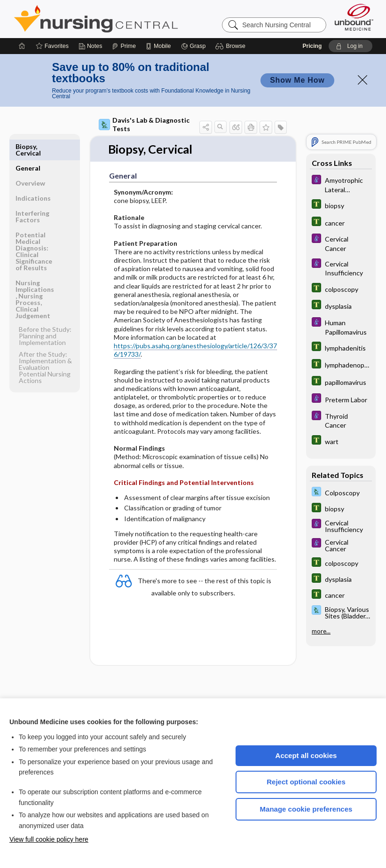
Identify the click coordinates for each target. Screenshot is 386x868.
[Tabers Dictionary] (341, 205)
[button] (232, 46)
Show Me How (297, 80)
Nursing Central (131, 19)
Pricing (312, 46)
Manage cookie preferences (306, 809)
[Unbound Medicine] (354, 17)
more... (321, 631)
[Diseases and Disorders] (341, 184)
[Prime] (124, 46)
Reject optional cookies (306, 782)
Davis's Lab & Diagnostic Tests (144, 124)
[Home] (22, 46)
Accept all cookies (306, 755)
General (28, 146)
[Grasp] (193, 46)
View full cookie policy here (49, 839)
